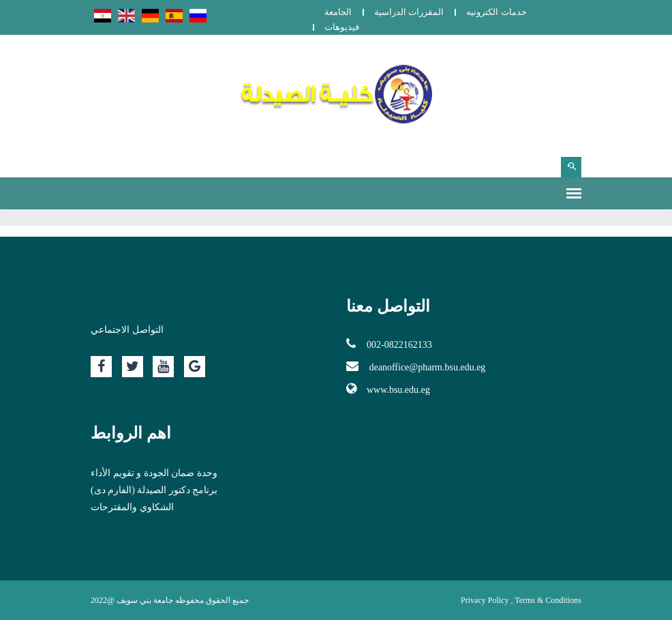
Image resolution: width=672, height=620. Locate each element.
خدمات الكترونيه (496, 12)
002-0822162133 (389, 344)
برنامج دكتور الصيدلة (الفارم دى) (154, 490)
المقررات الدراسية (409, 12)
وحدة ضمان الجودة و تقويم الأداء (154, 473)
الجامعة (338, 12)
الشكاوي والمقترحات (132, 507)
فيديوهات (342, 27)
